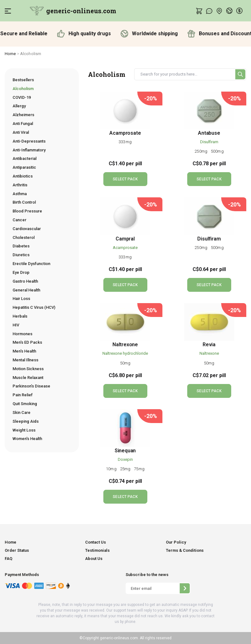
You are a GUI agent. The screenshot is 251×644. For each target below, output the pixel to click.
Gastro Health (25, 281)
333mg (125, 142)
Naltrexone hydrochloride (125, 353)
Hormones (22, 334)
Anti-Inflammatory (29, 150)
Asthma (20, 194)
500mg (217, 151)
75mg (139, 469)
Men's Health (24, 351)
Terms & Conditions (185, 550)
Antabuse (209, 133)
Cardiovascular (27, 229)
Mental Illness (25, 360)
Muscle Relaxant (28, 378)
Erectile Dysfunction (31, 264)
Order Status (17, 550)
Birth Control (24, 202)
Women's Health (27, 439)
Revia (209, 345)
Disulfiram (209, 142)
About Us (94, 559)
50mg (125, 363)
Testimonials (97, 550)
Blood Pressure (27, 211)
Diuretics (21, 255)
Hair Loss (21, 299)
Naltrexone (125, 345)
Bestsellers (23, 80)
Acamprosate (125, 133)
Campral (125, 239)
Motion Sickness (28, 369)
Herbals (20, 316)
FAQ (8, 559)
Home (10, 54)
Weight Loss (24, 430)
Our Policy (176, 542)
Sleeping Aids (26, 421)
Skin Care (22, 412)
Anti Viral (21, 132)
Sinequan (125, 451)
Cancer (19, 220)
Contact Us (95, 542)
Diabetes (21, 246)
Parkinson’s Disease (31, 386)
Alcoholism (23, 89)
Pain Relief (23, 395)
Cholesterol (24, 237)
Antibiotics (23, 176)
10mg (112, 469)
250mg (201, 151)
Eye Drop (21, 272)
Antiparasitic (24, 167)
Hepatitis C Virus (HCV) (34, 307)
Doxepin (125, 459)
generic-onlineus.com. (119, 638)
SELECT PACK (125, 179)
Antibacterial (25, 158)
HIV (16, 325)
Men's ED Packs (27, 342)
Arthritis (20, 185)
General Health (26, 290)
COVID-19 (22, 97)
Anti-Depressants (29, 141)
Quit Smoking (25, 404)
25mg (126, 469)
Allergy (19, 106)
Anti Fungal (23, 124)
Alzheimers (23, 115)
